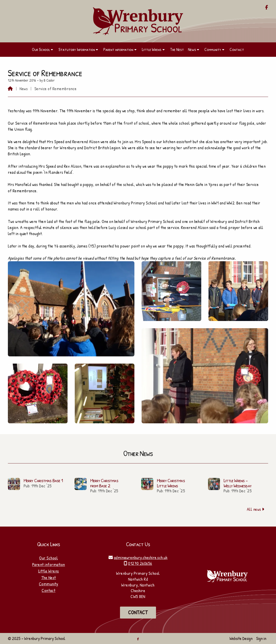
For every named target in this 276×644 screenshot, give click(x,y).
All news (256, 509)
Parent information (49, 564)
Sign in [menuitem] (261, 638)
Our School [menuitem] (41, 49)
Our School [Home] (49, 558)
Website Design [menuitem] (241, 638)
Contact (49, 590)
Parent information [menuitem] (118, 49)
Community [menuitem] (213, 49)
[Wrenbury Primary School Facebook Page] (267, 8)
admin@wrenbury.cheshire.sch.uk (141, 557)
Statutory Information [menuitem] (77, 49)
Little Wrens (49, 571)
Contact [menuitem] (237, 49)
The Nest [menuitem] (177, 49)
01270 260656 (140, 563)
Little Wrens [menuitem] (152, 49)
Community (49, 584)
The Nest (49, 578)
